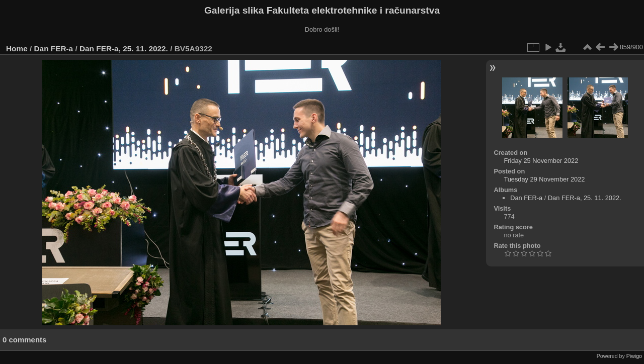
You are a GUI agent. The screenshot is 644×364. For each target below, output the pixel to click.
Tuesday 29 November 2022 (544, 179)
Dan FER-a (54, 49)
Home (17, 49)
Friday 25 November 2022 (541, 161)
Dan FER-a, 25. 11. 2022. (124, 49)
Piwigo (634, 356)
